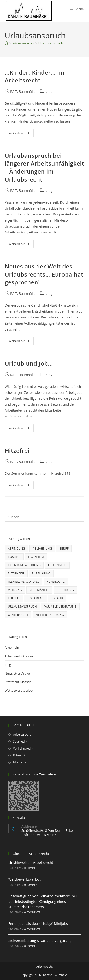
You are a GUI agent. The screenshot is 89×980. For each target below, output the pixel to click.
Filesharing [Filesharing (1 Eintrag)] (41, 573)
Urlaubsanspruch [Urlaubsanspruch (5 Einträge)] (22, 606)
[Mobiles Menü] (77, 9)
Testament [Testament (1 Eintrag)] (35, 598)
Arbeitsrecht (22, 734)
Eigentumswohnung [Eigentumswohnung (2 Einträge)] (24, 565)
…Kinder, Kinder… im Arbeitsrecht (35, 76)
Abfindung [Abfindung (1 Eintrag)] (16, 548)
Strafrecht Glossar (18, 682)
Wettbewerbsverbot (19, 690)
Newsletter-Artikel (18, 673)
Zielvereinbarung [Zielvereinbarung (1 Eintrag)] (50, 615)
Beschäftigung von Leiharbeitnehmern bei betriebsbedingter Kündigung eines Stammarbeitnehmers (43, 901)
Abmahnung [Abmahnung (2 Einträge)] (42, 548)
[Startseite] (6, 43)
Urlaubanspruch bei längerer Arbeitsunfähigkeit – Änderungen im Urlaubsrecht (44, 167)
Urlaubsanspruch (51, 43)
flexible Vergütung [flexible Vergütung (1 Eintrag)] (23, 582)
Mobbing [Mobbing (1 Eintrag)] (15, 590)
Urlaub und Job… (29, 363)
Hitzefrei (17, 450)
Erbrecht (19, 755)
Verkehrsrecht (23, 748)
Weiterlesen (21, 134)
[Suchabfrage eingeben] (44, 517)
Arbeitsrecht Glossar (19, 656)
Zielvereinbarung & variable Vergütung (40, 941)
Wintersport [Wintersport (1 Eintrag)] (18, 615)
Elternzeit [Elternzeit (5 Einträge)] (16, 573)
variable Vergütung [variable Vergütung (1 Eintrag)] (60, 606)
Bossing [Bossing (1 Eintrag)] (14, 557)
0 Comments (32, 868)
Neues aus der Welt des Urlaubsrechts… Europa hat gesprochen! (44, 274)
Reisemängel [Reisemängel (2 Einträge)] (39, 590)
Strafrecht (20, 741)
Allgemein (12, 647)
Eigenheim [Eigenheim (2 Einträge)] (36, 557)
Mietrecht (20, 762)
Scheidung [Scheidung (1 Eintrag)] (65, 590)
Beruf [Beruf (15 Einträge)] (64, 548)
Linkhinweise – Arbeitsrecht (31, 862)
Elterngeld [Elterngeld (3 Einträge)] (57, 565)
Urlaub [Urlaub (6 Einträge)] (57, 598)
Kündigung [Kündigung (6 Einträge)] (56, 582)
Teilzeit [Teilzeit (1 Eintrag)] (14, 598)
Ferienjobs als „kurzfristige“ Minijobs (38, 924)
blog (49, 92)
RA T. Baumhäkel (23, 92)
